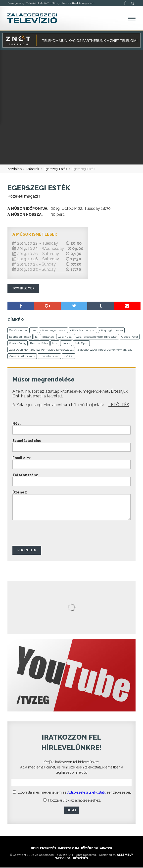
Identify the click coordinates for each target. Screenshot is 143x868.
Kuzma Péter (39, 344)
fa (36, 337)
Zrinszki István (49, 357)
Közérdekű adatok (97, 849)
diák (34, 331)
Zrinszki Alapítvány (22, 357)
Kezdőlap (15, 169)
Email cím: (22, 458)
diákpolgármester (111, 331)
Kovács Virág (18, 344)
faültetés (48, 337)
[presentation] (50, 534)
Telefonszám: (25, 476)
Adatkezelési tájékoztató (87, 793)
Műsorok (33, 169)
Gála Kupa (65, 337)
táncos (66, 344)
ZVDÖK (69, 357)
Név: (17, 424)
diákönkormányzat (83, 331)
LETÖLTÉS (119, 405)
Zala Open (81, 344)
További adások (23, 289)
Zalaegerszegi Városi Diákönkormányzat (105, 350)
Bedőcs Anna (18, 331)
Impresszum (68, 849)
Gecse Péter (130, 337)
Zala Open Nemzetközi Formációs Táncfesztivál (41, 350)
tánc (55, 344)
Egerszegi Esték (55, 169)
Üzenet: (20, 493)
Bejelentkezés (43, 849)
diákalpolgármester (53, 331)
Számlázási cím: (27, 441)
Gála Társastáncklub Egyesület (96, 337)
